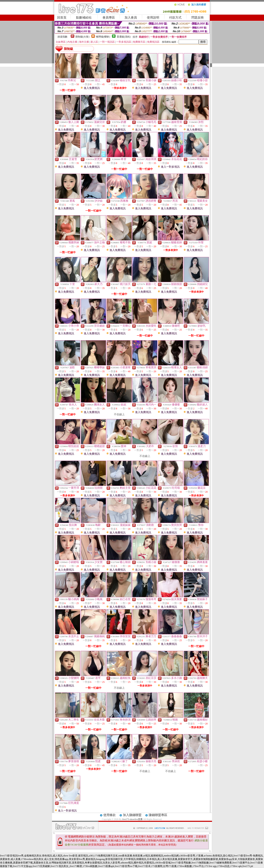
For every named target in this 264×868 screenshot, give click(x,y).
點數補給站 (84, 18)
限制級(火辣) (82, 37)
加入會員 (131, 18)
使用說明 (153, 18)
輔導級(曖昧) (103, 37)
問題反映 (198, 18)
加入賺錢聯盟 (132, 815)
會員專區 (109, 18)
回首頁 (62, 18)
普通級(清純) (124, 37)
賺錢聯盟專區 (158, 815)
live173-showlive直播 (132, 819)
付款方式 (175, 18)
